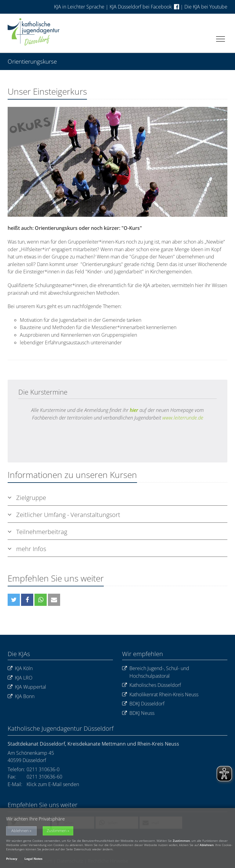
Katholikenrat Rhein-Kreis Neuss (160, 695)
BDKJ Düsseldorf (143, 704)
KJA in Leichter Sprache (80, 7)
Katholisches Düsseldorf (152, 685)
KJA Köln (20, 668)
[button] (14, 600)
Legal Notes (33, 859)
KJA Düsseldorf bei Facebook (144, 7)
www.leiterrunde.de (183, 418)
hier (134, 410)
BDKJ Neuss (138, 713)
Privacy (12, 859)
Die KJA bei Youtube (206, 7)
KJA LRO (20, 678)
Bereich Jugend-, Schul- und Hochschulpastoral (156, 672)
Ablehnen (20, 831)
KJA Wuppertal (27, 687)
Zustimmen (57, 831)
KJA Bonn (21, 696)
